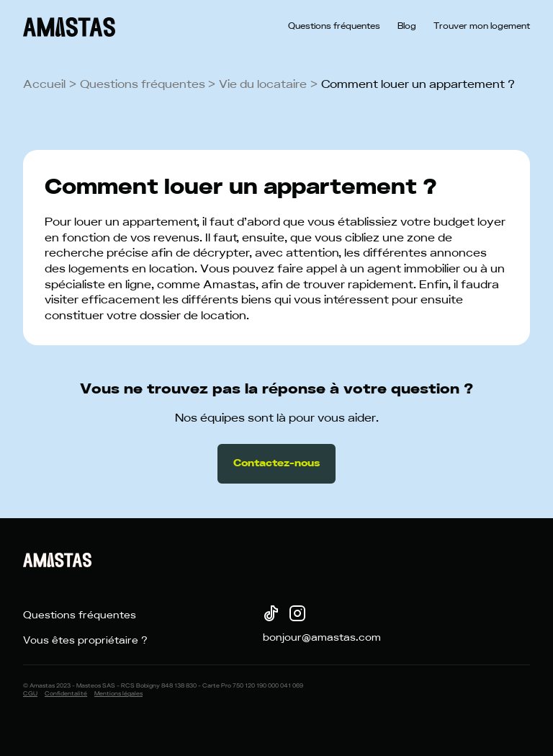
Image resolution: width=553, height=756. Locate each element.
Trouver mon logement (482, 27)
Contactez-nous (276, 463)
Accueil (44, 84)
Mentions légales (118, 694)
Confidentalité (66, 694)
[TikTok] (270, 616)
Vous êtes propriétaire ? (85, 641)
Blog (407, 27)
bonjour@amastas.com (322, 638)
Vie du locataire (263, 84)
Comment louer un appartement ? (418, 84)
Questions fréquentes (334, 27)
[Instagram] (296, 616)
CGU (30, 694)
